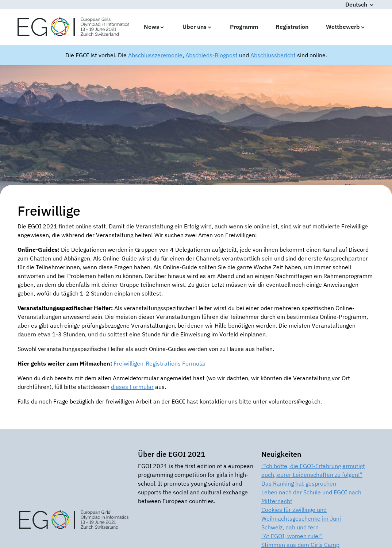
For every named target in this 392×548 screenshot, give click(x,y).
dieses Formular (132, 387)
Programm (244, 27)
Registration (292, 27)
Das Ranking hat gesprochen (299, 483)
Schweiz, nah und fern (290, 527)
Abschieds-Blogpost (212, 55)
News (154, 27)
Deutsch (360, 4)
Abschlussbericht (273, 55)
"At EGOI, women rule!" (292, 536)
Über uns (197, 27)
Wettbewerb (346, 27)
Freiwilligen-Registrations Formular (160, 363)
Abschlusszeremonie (155, 55)
